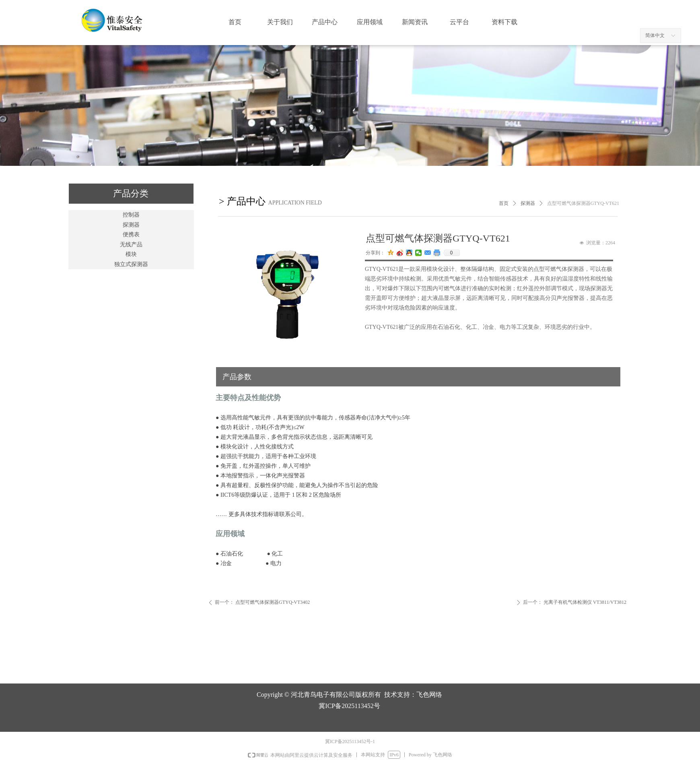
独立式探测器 (131, 264)
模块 (131, 254)
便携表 (131, 234)
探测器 (131, 225)
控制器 (131, 215)
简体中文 (655, 35)
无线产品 (131, 245)
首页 (504, 203)
